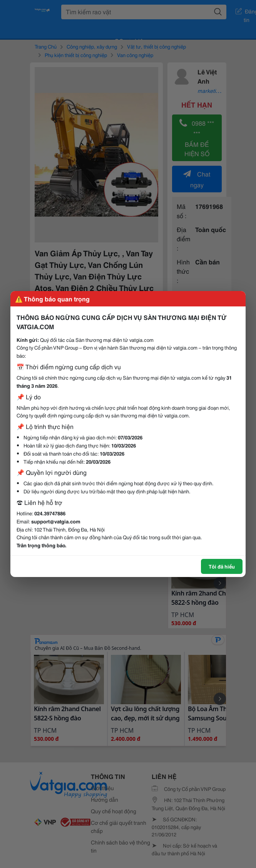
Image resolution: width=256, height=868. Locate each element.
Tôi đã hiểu (222, 566)
